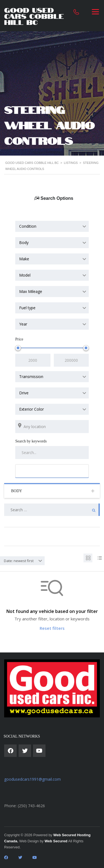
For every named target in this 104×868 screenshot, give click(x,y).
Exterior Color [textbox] (31, 409)
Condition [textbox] (28, 226)
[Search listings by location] (52, 427)
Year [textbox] (23, 324)
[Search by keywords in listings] (52, 453)
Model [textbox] (25, 275)
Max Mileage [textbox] (31, 291)
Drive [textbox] (24, 393)
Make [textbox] (24, 259)
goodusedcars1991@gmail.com (32, 779)
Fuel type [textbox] (27, 308)
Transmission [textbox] (31, 377)
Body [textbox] (24, 242)
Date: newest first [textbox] (19, 561)
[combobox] (52, 226)
